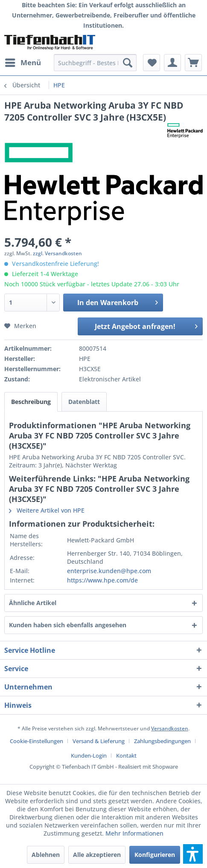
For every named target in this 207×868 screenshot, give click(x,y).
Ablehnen (46, 855)
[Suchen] (128, 63)
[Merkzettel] (152, 63)
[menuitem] (23, 63)
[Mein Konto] (172, 63)
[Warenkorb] (193, 63)
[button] (193, 854)
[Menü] (23, 63)
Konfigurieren (155, 855)
